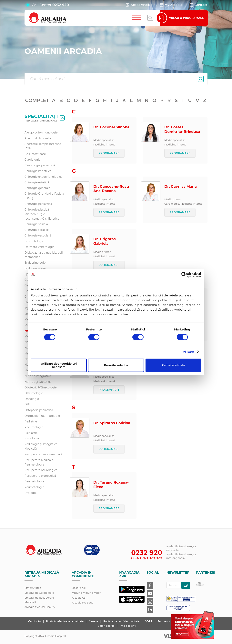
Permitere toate (173, 365)
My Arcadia (171, 5)
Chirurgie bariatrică (38, 171)
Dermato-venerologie (39, 247)
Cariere (94, 621)
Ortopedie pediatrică (39, 410)
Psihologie (32, 438)
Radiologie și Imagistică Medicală (41, 446)
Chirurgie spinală (36, 224)
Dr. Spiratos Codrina (112, 423)
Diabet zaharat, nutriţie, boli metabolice (44, 255)
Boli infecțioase (35, 154)
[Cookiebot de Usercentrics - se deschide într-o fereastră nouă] (184, 275)
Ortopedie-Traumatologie (42, 416)
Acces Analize (139, 5)
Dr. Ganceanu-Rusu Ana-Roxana (111, 189)
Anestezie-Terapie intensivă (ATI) (43, 146)
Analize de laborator (38, 138)
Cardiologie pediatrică (40, 165)
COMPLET (37, 100)
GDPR (149, 621)
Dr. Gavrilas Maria (181, 187)
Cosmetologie (34, 241)
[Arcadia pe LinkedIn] (150, 610)
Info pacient (128, 626)
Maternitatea (33, 588)
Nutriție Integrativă (38, 376)
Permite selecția (116, 365)
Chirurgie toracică (37, 230)
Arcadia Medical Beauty (40, 607)
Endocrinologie (35, 263)
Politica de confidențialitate (122, 621)
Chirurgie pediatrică (38, 204)
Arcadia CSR (80, 598)
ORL (27, 404)
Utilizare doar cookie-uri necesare (59, 365)
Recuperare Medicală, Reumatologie (39, 462)
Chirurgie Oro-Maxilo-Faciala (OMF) (44, 196)
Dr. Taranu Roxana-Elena (111, 485)
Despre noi (79, 588)
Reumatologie (34, 481)
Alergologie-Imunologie (41, 132)
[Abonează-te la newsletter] (186, 585)
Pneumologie (34, 427)
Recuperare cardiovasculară (44, 454)
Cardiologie (32, 160)
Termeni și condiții (170, 621)
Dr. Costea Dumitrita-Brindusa (182, 129)
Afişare (188, 352)
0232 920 (61, 5)
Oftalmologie (34, 393)
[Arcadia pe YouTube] (150, 593)
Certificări (35, 621)
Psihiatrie (31, 433)
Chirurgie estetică (37, 182)
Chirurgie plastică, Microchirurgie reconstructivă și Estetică (42, 214)
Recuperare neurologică (41, 470)
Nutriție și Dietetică (38, 382)
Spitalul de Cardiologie (39, 593)
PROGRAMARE (109, 153)
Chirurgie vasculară (38, 236)
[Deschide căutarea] (150, 18)
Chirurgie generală (37, 188)
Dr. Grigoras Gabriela (105, 241)
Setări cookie (106, 626)
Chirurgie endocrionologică (43, 177)
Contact (198, 5)
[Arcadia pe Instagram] (150, 602)
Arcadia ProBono (83, 603)
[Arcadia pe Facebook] (150, 585)
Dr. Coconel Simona (111, 127)
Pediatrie (31, 421)
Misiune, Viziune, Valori (87, 593)
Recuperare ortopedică (40, 476)
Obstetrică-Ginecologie (40, 387)
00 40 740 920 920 (147, 558)
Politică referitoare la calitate (65, 621)
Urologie (30, 493)
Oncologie (32, 399)
